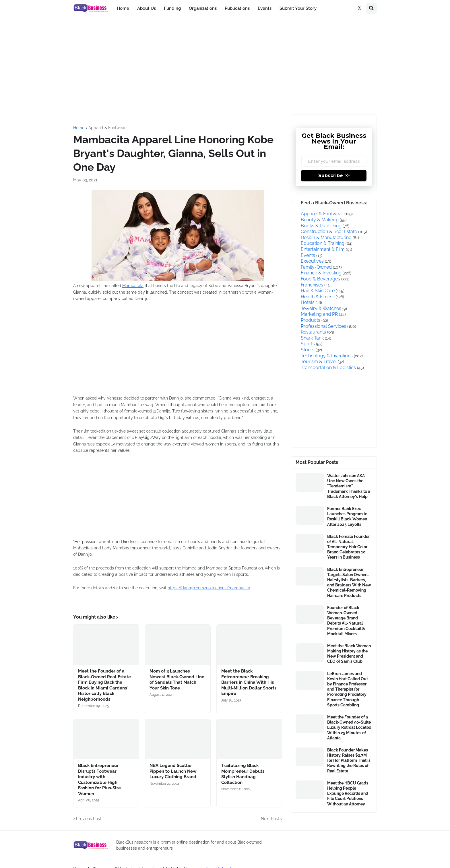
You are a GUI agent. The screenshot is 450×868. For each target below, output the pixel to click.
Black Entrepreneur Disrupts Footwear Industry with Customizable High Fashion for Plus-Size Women (99, 780)
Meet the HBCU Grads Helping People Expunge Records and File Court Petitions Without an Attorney (348, 794)
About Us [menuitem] (147, 8)
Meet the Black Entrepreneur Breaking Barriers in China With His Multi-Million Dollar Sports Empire (249, 682)
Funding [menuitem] (172, 8)
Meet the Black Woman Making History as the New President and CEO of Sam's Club (349, 654)
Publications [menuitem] (237, 8)
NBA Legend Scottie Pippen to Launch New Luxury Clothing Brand (173, 771)
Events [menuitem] (265, 8)
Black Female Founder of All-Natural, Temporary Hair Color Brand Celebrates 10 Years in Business (348, 547)
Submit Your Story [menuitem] (298, 8)
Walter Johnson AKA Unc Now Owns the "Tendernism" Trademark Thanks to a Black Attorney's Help (349, 486)
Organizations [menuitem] (203, 8)
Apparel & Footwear (107, 128)
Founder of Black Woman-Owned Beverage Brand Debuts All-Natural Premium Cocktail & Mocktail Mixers (346, 621)
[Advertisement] (225, 66)
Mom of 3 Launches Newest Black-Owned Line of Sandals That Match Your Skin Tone (177, 680)
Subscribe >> (334, 176)
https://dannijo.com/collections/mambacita (209, 588)
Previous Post (89, 819)
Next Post (270, 819)
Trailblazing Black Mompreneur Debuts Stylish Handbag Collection (243, 774)
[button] (360, 8)
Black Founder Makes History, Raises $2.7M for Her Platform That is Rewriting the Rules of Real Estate (349, 761)
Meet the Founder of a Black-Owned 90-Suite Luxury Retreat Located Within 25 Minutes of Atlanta (349, 727)
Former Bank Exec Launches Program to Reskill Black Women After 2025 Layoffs (347, 517)
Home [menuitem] (123, 8)
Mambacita (133, 286)
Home (79, 128)
